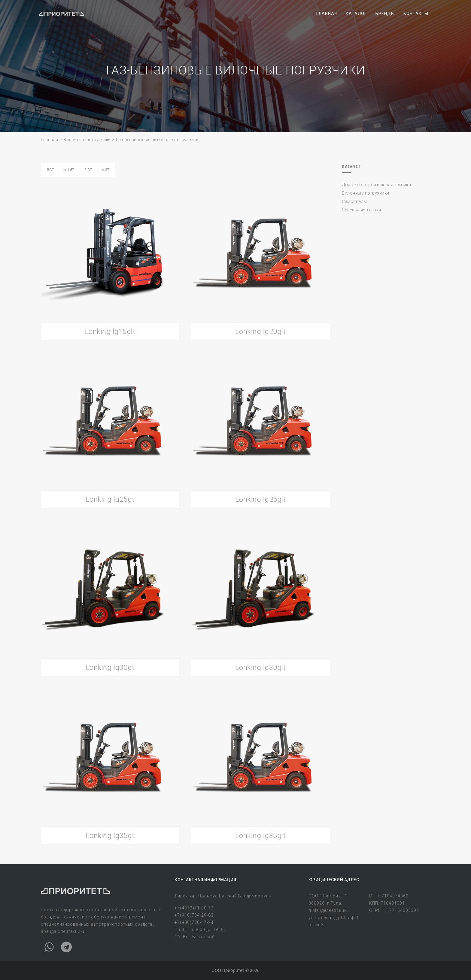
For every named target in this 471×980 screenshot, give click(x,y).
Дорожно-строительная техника (376, 185)
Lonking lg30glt (261, 667)
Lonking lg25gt (110, 499)
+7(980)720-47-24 (194, 922)
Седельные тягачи (361, 210)
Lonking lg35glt (261, 836)
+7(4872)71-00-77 (194, 908)
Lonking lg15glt (110, 331)
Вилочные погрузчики (87, 140)
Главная (50, 140)
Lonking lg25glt (261, 499)
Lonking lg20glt (261, 331)
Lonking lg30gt (110, 667)
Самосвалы (354, 202)
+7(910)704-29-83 (194, 915)
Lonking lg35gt (110, 836)
